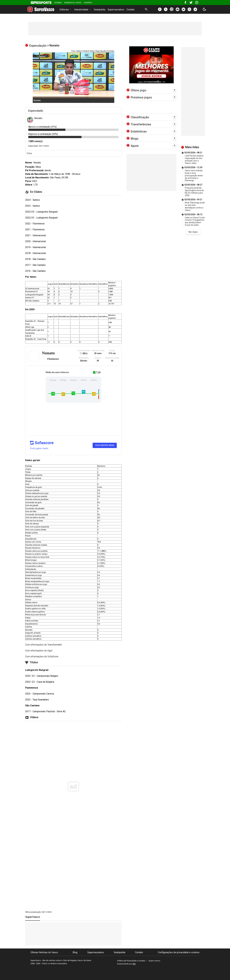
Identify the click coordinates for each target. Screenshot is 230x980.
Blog (75, 952)
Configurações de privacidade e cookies (179, 952)
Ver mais (193, 232)
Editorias (66, 10)
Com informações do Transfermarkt (43, 645)
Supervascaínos (116, 10)
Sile (134, 964)
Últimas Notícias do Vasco (44, 952)
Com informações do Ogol (39, 651)
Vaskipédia (99, 10)
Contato (88, 3)
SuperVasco (33, 917)
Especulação (38, 46)
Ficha (29, 153)
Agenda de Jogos (73, 3)
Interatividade (83, 10)
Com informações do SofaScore (42, 657)
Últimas (58, 3)
